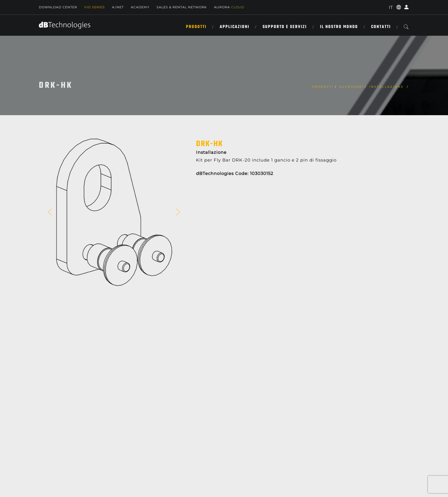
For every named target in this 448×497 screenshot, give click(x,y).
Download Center (58, 7)
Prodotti (196, 27)
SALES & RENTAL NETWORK (182, 7)
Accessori (352, 87)
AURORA (229, 7)
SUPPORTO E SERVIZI (285, 27)
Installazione (388, 87)
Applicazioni (235, 27)
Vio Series (95, 7)
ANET (118, 7)
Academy (140, 7)
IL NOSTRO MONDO (339, 27)
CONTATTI (381, 27)
